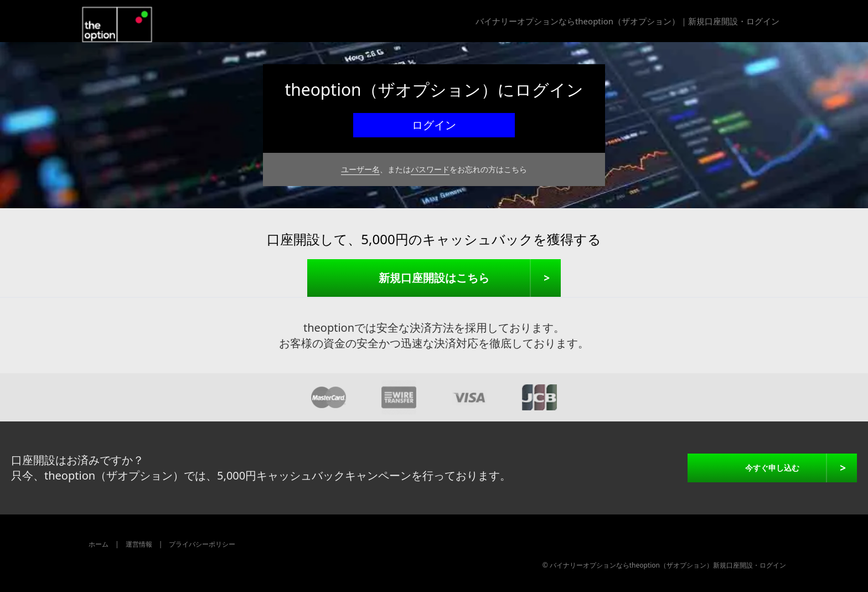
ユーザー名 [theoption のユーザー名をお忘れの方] (360, 169)
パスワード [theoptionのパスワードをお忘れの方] (430, 169)
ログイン (434, 125)
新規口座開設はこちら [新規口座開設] (434, 278)
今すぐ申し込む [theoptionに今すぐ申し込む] (772, 468)
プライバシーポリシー (202, 544)
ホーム (99, 544)
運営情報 (139, 544)
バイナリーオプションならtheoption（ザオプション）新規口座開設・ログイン (668, 565)
